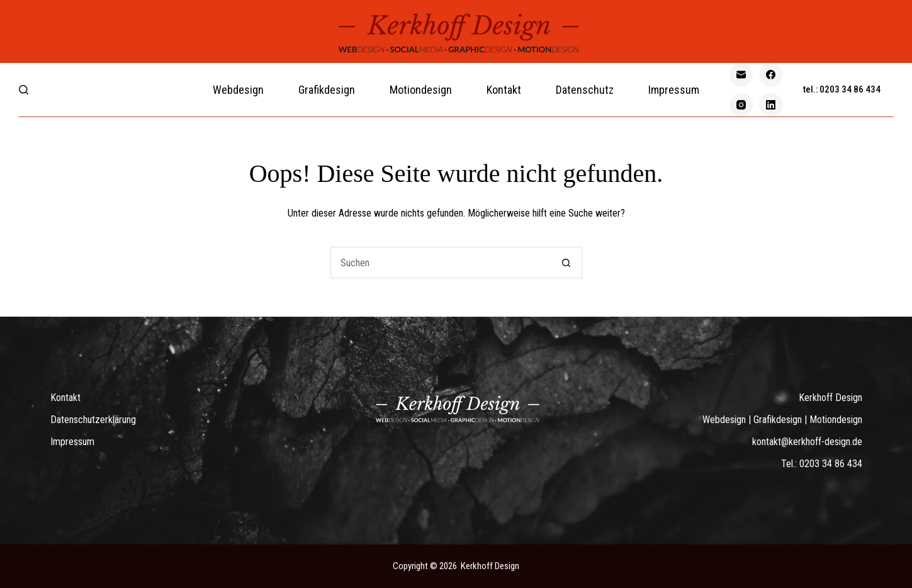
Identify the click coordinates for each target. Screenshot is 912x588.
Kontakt (504, 90)
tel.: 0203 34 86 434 (842, 89)
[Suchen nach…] (441, 263)
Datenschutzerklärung (93, 420)
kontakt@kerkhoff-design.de (807, 442)
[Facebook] (771, 75)
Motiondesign (421, 90)
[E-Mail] (741, 75)
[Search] (24, 90)
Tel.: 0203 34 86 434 (822, 464)
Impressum (674, 90)
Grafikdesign (327, 90)
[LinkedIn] (771, 105)
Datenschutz (585, 90)
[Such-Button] (566, 263)
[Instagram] (741, 105)
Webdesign (238, 90)
